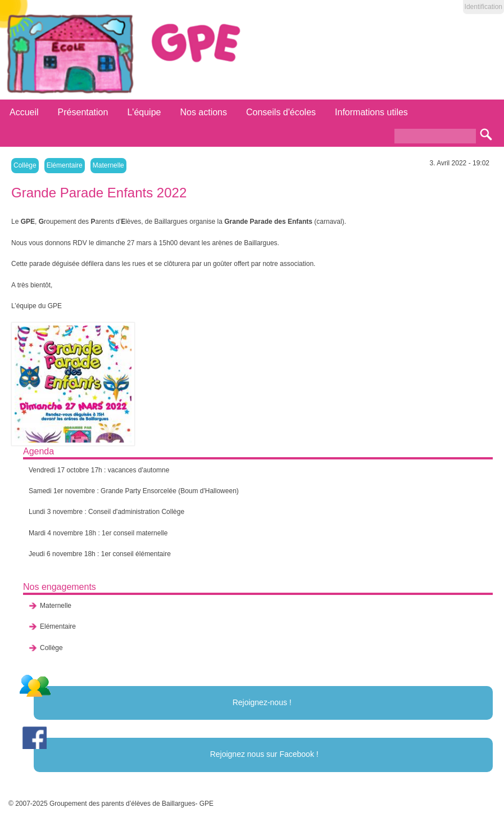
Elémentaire (65, 165)
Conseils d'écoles (281, 112)
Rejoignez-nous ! (262, 702)
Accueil (24, 112)
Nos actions (203, 112)
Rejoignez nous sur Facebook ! (264, 754)
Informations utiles (371, 112)
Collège (25, 165)
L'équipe (144, 112)
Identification (483, 7)
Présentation (83, 112)
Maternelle (108, 165)
